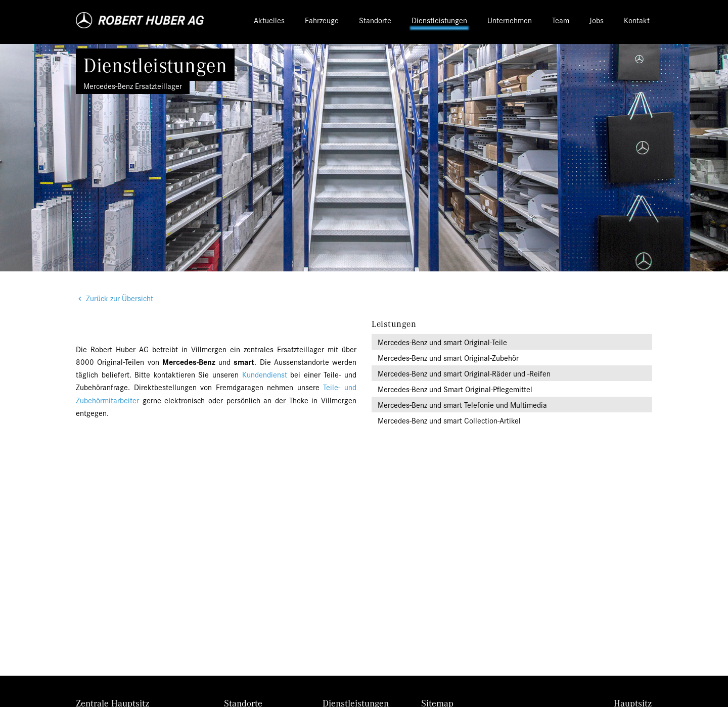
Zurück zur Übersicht (120, 298)
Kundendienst (265, 374)
